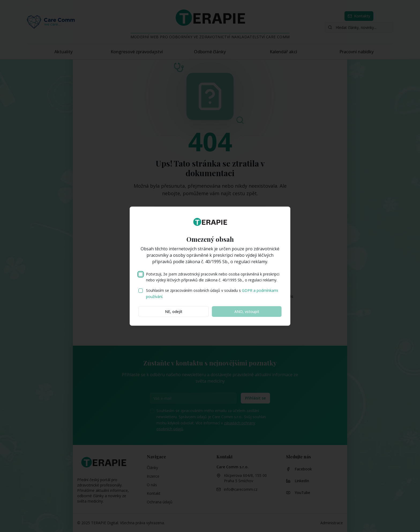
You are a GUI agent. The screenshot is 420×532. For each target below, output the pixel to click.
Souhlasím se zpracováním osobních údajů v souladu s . (212, 293)
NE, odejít (174, 311)
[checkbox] (141, 274)
